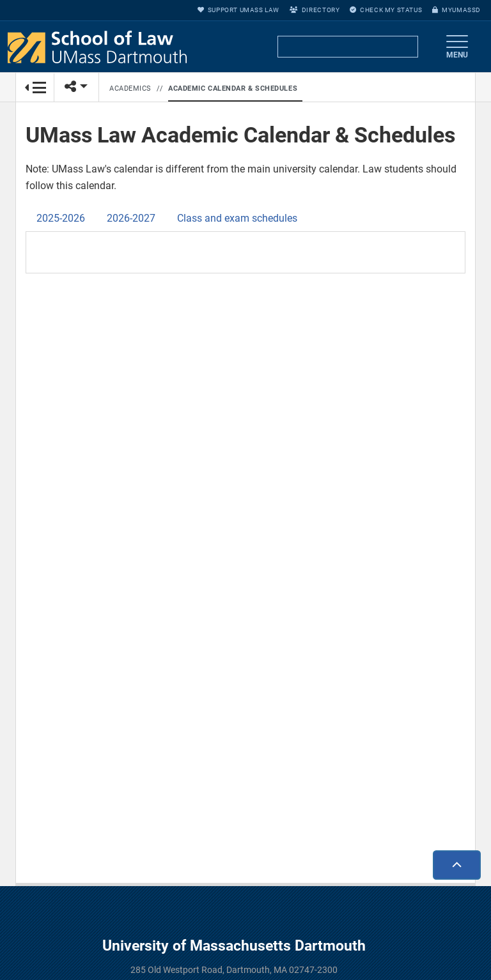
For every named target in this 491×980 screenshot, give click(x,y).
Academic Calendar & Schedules (233, 88)
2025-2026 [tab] (61, 218)
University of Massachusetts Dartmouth (234, 946)
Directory (315, 10)
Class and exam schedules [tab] (237, 218)
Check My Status (386, 10)
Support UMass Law (238, 10)
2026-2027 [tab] (131, 218)
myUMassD (456, 10)
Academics (130, 88)
